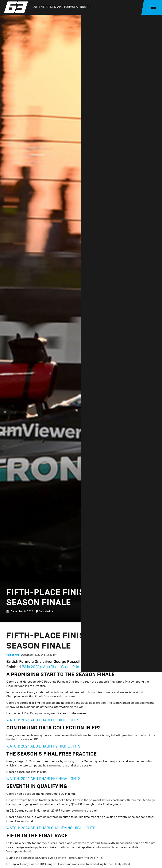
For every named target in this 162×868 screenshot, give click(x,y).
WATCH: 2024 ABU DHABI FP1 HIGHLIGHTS (44, 720)
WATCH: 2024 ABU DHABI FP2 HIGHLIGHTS (43, 746)
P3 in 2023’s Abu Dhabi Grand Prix (50, 667)
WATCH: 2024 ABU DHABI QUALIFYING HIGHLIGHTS (51, 828)
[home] (17, 7)
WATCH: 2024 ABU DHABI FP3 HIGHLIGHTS (43, 779)
